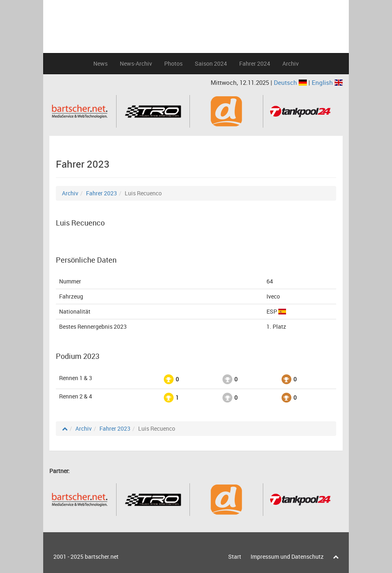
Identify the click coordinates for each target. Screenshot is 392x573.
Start (235, 556)
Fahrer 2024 (255, 63)
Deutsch (291, 82)
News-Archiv (136, 63)
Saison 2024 (211, 63)
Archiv (291, 63)
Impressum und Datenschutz (287, 556)
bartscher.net (102, 556)
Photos (173, 63)
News (100, 63)
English (327, 82)
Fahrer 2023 (101, 193)
